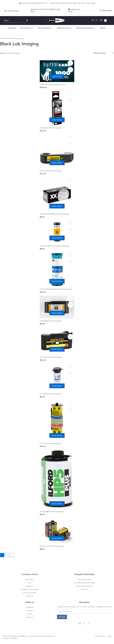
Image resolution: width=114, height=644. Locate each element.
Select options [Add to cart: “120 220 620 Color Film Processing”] (57, 238)
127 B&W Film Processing (51, 394)
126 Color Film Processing (51, 357)
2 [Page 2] (7, 555)
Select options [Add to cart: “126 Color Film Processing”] (57, 349)
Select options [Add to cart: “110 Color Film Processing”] (57, 163)
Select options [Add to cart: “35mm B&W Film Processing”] (57, 504)
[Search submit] (27, 21)
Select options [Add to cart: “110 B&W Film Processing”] (57, 120)
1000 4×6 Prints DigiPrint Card (53, 84)
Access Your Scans (13, 11)
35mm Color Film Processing (52, 546)
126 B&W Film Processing (51, 321)
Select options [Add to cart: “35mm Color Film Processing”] (57, 538)
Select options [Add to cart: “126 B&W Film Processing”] (57, 313)
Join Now (62, 617)
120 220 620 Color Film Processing (54, 246)
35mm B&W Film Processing (52, 511)
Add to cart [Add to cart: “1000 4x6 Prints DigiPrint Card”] (57, 77)
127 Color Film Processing (51, 443)
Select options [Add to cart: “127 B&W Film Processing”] (57, 386)
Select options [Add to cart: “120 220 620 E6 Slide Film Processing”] (57, 281)
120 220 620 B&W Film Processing (54, 214)
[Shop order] (103, 53)
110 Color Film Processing (51, 171)
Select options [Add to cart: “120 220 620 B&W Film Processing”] (57, 206)
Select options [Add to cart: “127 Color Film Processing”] (57, 435)
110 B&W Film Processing (51, 128)
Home (2, 38)
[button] (27, 28)
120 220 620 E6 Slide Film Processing (55, 289)
